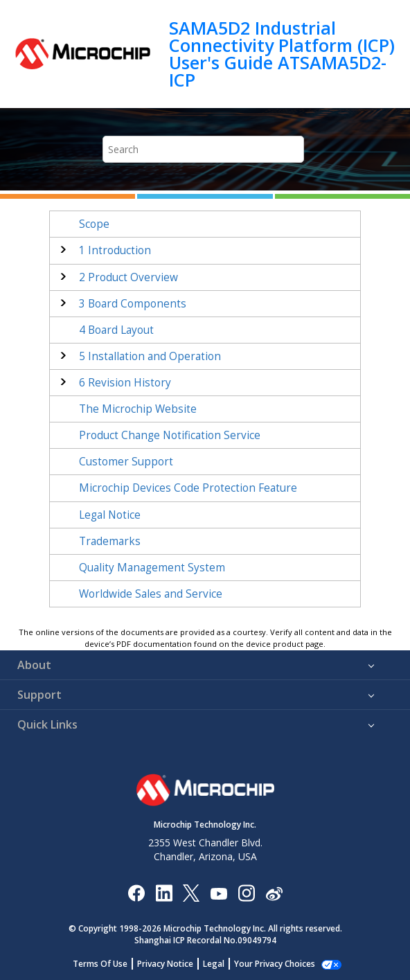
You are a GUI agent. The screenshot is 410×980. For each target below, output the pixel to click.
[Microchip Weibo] (274, 892)
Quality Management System (152, 568)
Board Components (133, 304)
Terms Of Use (108, 964)
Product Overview (128, 277)
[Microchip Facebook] (136, 892)
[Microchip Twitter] (191, 892)
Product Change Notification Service (170, 435)
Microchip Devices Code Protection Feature (188, 488)
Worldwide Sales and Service (151, 594)
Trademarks (110, 541)
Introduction (115, 250)
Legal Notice (110, 515)
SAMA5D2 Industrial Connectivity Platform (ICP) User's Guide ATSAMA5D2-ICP (282, 54)
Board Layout (116, 330)
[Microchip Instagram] (246, 892)
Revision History (125, 383)
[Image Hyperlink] (219, 892)
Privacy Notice (173, 964)
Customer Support (126, 462)
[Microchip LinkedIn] (164, 892)
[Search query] (203, 149)
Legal (221, 964)
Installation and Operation (150, 356)
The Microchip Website (138, 409)
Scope (94, 224)
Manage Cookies (275, 964)
